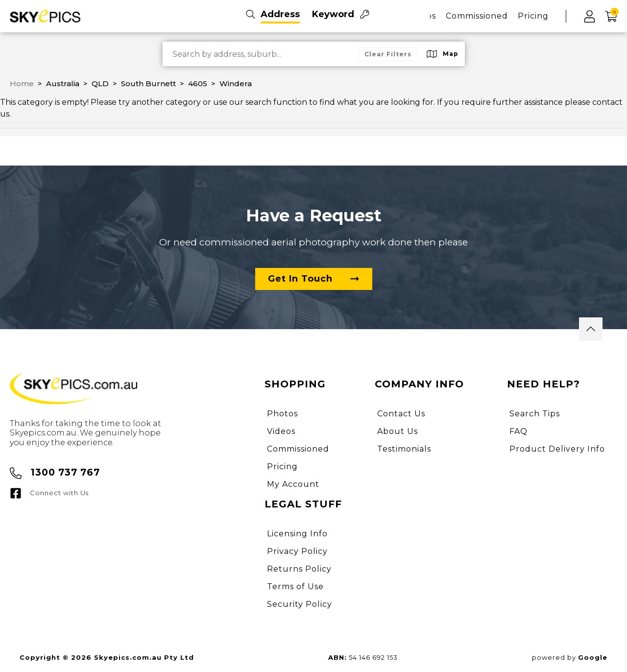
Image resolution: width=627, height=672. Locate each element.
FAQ (518, 431)
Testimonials (404, 449)
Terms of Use (295, 587)
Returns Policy (299, 569)
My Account (293, 484)
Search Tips (535, 414)
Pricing (533, 16)
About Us (398, 431)
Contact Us (401, 414)
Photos (282, 414)
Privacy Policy (297, 551)
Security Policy (300, 604)
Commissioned (477, 16)
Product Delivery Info (557, 449)
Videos (281, 431)
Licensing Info (297, 534)
